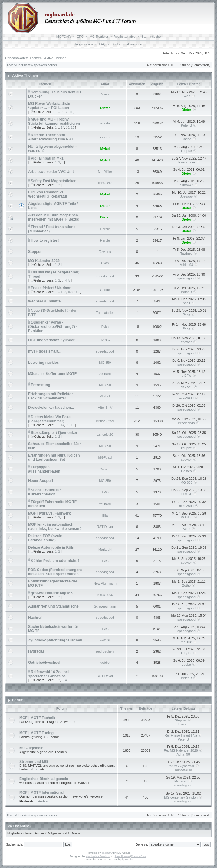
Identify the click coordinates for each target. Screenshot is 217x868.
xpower (186, 342)
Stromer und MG (34, 762)
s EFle (186, 376)
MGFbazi (105, 457)
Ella (105, 515)
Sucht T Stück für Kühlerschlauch (44, 492)
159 (77, 292)
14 (62, 128)
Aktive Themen (55, 58)
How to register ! (45, 240)
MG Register (99, 37)
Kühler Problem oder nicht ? (55, 561)
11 (71, 112)
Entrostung (41, 385)
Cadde (186, 139)
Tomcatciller (186, 162)
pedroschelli (105, 651)
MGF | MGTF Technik (37, 718)
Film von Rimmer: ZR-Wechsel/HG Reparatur (48, 194)
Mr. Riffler (105, 172)
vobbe (105, 663)
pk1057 (105, 340)
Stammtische (151, 37)
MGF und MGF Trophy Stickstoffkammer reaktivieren (54, 121)
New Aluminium (105, 583)
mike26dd (186, 398)
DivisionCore (139, 856)
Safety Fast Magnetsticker (53, 181)
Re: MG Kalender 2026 (183, 750)
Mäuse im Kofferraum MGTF (52, 374)
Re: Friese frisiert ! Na (183, 735)
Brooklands (186, 423)
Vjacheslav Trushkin (98, 856)
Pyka (186, 315)
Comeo (105, 469)
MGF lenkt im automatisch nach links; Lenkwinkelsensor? (55, 527)
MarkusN (105, 550)
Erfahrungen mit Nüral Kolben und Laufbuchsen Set (54, 457)
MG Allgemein (31, 748)
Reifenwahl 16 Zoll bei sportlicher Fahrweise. (48, 674)
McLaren (183, 781)
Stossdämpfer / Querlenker (54, 433)
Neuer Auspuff (41, 481)
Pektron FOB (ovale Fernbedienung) (45, 538)
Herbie (105, 229)
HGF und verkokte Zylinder (51, 340)
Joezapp (105, 137)
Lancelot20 (105, 434)
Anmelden (135, 44)
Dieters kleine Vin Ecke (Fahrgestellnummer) (49, 419)
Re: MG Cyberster (183, 766)
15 (68, 128)
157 (63, 292)
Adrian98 (186, 265)
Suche (116, 44)
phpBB (106, 853)
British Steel (105, 421)
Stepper (35, 252)
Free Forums (123, 856)
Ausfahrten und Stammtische (53, 606)
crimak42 (105, 183)
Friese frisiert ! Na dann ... (53, 288)
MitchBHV (105, 408)
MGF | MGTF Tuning (36, 733)
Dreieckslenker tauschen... (51, 408)
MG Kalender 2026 (44, 261)
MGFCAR (64, 37)
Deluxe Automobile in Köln (51, 547)
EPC (80, 37)
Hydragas (36, 651)
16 (72, 128)
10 (66, 112)
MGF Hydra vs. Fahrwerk (49, 513)
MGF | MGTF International (41, 792)
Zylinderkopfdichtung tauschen (55, 640)
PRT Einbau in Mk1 (47, 158)
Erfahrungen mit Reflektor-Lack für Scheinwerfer (51, 396)
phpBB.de (127, 860)
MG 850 (105, 363)
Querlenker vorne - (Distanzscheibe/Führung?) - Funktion (53, 327)
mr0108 (105, 640)
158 (70, 292)
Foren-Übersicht (19, 65)
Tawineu (105, 252)
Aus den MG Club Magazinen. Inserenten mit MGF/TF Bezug (54, 217)
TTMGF (105, 492)
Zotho (186, 586)
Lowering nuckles (43, 363)
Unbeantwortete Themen (23, 58)
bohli (186, 303)
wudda (105, 123)
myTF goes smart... (45, 351)
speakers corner (45, 65)
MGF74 (105, 396)
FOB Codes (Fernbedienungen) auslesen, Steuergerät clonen (55, 572)
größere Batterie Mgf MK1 (53, 593)
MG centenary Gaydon (183, 797)
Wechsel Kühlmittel (45, 301)
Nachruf (35, 618)
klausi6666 (105, 595)
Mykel (105, 149)
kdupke (186, 151)
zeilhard (105, 374)
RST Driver (105, 527)
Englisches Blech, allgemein (44, 779)
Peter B (187, 125)
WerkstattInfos (125, 37)
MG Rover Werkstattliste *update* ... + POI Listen (49, 106)
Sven (105, 94)
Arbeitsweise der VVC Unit (51, 172)
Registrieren (84, 44)
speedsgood (105, 276)
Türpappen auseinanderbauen (44, 469)
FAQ (102, 44)
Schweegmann (105, 606)
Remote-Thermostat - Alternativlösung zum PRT (51, 137)
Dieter (105, 108)
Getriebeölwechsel (44, 663)
